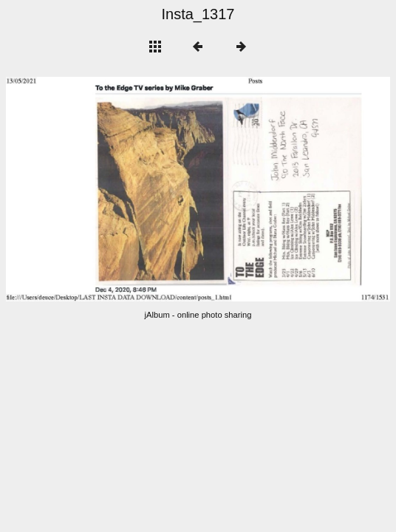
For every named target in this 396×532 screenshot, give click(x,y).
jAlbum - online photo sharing (198, 315)
